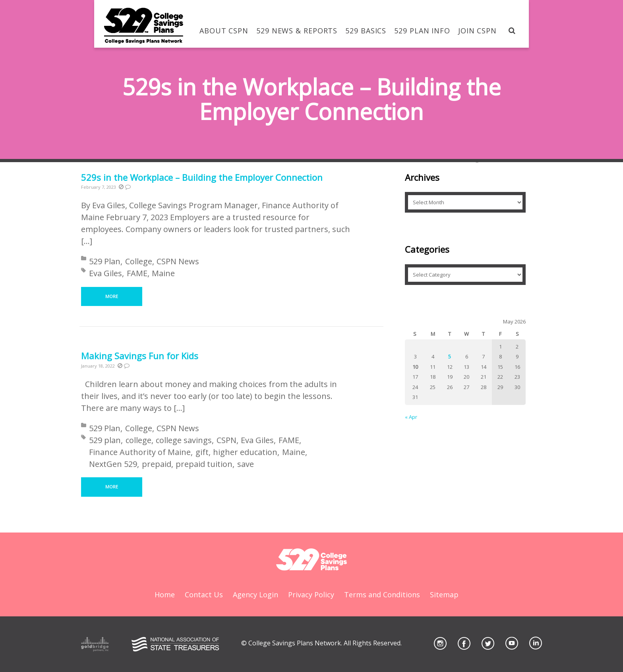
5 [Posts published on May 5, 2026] (450, 356)
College (139, 261)
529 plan (105, 440)
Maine (163, 273)
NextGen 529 (113, 464)
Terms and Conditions (382, 595)
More (112, 296)
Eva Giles (105, 273)
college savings (184, 440)
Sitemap (444, 595)
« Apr (411, 417)
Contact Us (204, 595)
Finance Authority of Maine (140, 452)
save (246, 464)
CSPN (226, 440)
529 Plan (105, 261)
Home (165, 595)
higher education (245, 452)
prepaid (157, 464)
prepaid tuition (204, 464)
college (138, 440)
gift (202, 452)
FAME (137, 273)
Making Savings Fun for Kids (140, 356)
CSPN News (178, 261)
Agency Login (255, 595)
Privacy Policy (311, 595)
